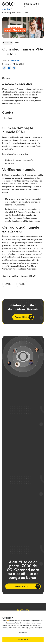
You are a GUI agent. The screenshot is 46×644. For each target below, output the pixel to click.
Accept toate (23, 639)
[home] (8, 4)
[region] (23, 627)
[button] (41, 4)
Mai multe (23, 633)
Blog (9, 9)
